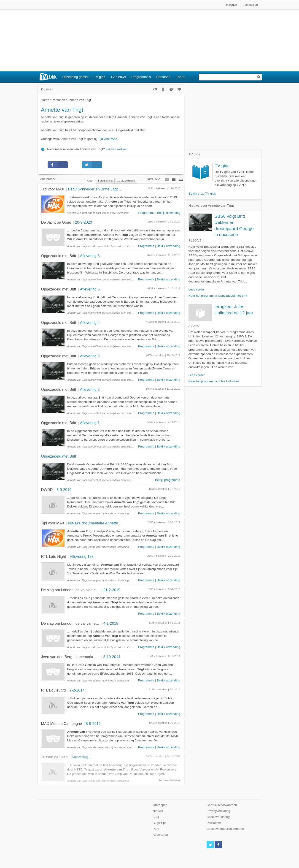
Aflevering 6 (90, 256)
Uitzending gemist (75, 77)
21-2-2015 (112, 590)
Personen (163, 77)
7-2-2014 (77, 690)
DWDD (47, 490)
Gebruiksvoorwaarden (222, 805)
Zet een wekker (116, 149)
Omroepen (160, 805)
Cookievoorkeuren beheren (225, 829)
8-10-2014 (112, 657)
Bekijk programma (168, 480)
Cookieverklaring (218, 817)
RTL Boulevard (54, 690)
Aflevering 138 (82, 556)
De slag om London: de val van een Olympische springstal (89, 590)
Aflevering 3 (90, 356)
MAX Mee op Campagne (62, 724)
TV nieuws (118, 77)
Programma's (141, 77)
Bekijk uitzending (169, 213)
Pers (156, 829)
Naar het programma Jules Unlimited (214, 381)
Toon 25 (153, 179)
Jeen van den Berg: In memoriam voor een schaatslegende (90, 657)
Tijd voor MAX (108, 139)
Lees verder (197, 289)
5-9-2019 (64, 490)
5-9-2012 (93, 724)
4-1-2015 (111, 623)
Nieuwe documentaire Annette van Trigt (101, 523)
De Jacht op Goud (56, 222)
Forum (181, 77)
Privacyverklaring (218, 811)
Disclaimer (214, 823)
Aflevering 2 (90, 389)
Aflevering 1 (90, 423)
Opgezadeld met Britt (59, 256)
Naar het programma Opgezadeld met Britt (218, 296)
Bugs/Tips (160, 823)
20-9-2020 (84, 222)
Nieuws (158, 811)
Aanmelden (251, 5)
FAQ (156, 817)
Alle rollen (48, 179)
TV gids (100, 77)
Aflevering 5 (90, 289)
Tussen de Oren (54, 757)
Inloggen (232, 5)
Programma (146, 213)
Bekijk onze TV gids (202, 194)
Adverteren (160, 835)
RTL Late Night (54, 556)
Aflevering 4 (90, 323)
